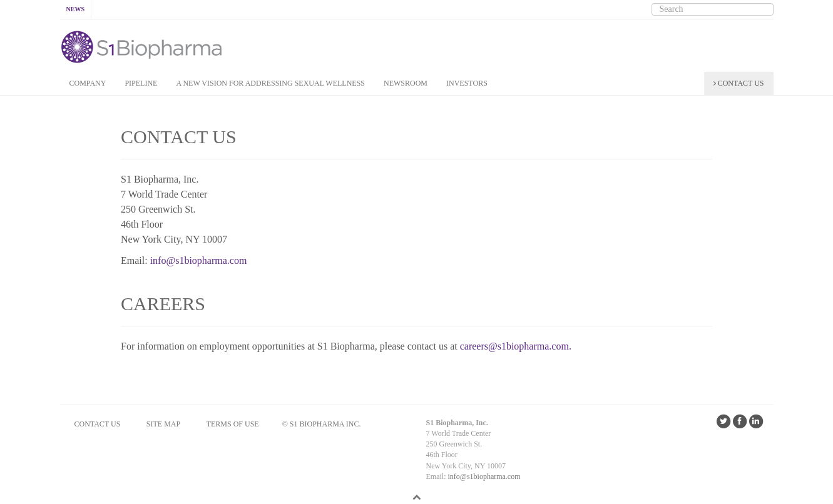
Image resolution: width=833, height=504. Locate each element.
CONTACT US (739, 83)
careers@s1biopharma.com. (516, 346)
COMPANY (88, 83)
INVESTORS (467, 83)
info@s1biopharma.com (199, 260)
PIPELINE (141, 83)
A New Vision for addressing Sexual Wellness (270, 83)
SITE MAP (163, 424)
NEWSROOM (406, 83)
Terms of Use (233, 424)
